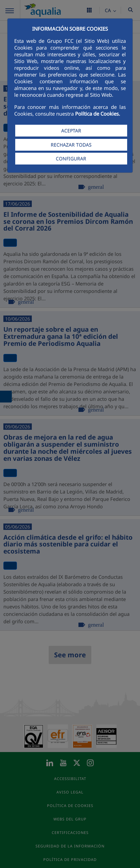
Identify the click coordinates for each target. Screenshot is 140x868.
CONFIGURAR (71, 159)
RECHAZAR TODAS (71, 145)
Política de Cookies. (98, 114)
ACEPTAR (71, 131)
